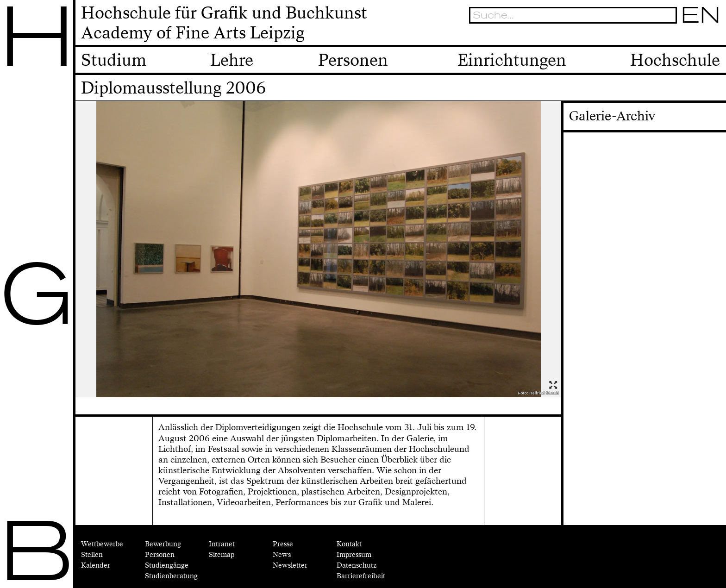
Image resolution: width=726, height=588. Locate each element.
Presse (283, 544)
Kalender (96, 566)
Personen (160, 555)
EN (701, 15)
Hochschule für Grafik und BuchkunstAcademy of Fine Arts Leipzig (224, 23)
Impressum (354, 555)
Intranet (222, 544)
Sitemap (222, 555)
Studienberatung (171, 576)
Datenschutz (357, 566)
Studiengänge (167, 566)
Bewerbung (163, 544)
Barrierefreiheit (361, 576)
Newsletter (290, 566)
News (282, 555)
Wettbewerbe (102, 544)
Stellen (92, 555)
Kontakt (349, 544)
